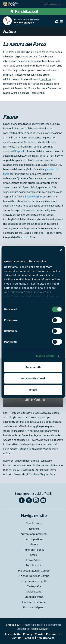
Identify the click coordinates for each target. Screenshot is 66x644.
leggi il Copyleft (40, 629)
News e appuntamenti (34, 534)
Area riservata (45, 638)
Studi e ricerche (34, 597)
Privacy (28, 634)
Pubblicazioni (34, 565)
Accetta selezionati (33, 378)
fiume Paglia (34, 196)
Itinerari (34, 529)
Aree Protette (34, 523)
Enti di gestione (34, 539)
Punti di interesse (34, 549)
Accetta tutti (33, 367)
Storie (34, 555)
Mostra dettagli (46, 356)
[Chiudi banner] (61, 250)
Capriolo (46, 79)
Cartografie (34, 586)
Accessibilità (13, 634)
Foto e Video (34, 560)
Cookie (39, 634)
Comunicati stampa (34, 602)
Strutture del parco (34, 607)
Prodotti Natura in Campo (34, 570)
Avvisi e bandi (34, 591)
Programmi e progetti (34, 581)
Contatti (17, 638)
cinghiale (8, 75)
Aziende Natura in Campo (34, 576)
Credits (29, 638)
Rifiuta (33, 390)
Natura (34, 544)
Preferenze (53, 634)
